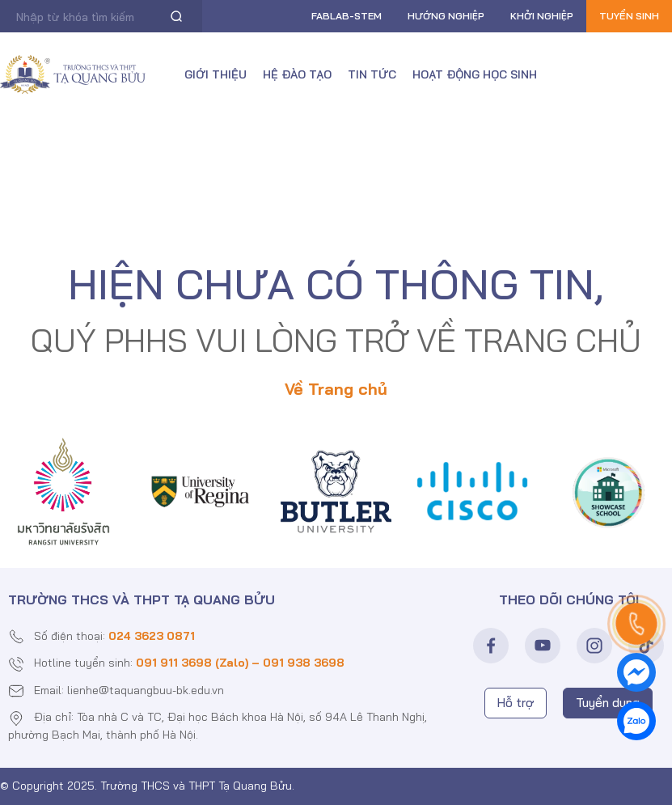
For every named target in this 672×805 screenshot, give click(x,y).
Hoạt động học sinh (475, 74)
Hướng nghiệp (446, 16)
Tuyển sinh (629, 16)
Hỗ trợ (516, 703)
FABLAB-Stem (347, 16)
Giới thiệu (216, 74)
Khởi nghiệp (542, 16)
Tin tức (372, 74)
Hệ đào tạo (297, 74)
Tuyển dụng (608, 703)
